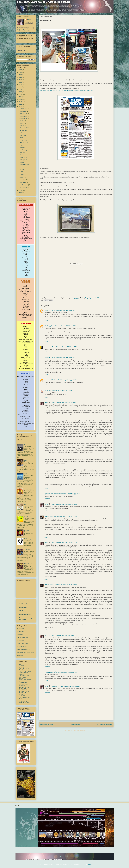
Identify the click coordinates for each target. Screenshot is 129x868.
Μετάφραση (23, 150)
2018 (20, 89)
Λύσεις (22, 174)
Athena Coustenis (22, 646)
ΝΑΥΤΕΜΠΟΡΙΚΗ (24, 687)
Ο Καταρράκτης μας (23, 637)
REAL (20, 700)
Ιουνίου (23, 123)
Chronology (20, 655)
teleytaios (48, 357)
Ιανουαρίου (24, 187)
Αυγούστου (24, 118)
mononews (22, 686)
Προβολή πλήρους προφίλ (24, 30)
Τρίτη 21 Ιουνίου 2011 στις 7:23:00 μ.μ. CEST (64, 326)
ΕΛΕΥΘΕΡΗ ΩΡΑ (24, 673)
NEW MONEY (23, 689)
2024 (20, 75)
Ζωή (26, 474)
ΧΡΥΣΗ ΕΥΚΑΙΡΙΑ (24, 703)
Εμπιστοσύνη (24, 143)
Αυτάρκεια (27, 550)
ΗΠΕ (21, 172)
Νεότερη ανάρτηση (47, 725)
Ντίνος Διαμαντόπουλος (24, 649)
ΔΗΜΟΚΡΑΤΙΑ (23, 667)
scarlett (47, 516)
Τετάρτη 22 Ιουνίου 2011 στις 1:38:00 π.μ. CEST (64, 403)
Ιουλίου (23, 121)
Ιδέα (21, 133)
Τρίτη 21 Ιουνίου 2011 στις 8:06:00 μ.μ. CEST (65, 347)
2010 (20, 190)
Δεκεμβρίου (24, 109)
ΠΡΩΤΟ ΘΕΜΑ (23, 693)
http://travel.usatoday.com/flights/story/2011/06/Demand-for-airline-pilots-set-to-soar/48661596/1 (67, 90)
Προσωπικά (93, 298)
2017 (20, 92)
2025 (20, 72)
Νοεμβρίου (24, 111)
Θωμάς (47, 672)
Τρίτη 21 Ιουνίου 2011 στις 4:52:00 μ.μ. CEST (64, 310)
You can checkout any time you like (25, 619)
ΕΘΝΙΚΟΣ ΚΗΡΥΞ (24, 668)
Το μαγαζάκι (20, 632)
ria (45, 390)
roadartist (48, 310)
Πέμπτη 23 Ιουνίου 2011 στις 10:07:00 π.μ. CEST (63, 516)
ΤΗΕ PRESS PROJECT (25, 697)
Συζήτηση (23, 152)
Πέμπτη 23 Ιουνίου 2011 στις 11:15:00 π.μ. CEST (65, 543)
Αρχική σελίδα (75, 725)
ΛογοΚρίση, (28, 516)
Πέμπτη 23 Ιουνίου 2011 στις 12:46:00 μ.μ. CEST (65, 635)
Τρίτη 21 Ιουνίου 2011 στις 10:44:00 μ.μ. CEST (60, 390)
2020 (20, 84)
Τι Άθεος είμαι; (28, 489)
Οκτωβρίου (24, 114)
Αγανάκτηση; (24, 167)
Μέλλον (22, 162)
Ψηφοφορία (23, 130)
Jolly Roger (22, 611)
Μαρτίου (23, 182)
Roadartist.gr (23, 607)
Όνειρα (87, 298)
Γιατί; (26, 504)
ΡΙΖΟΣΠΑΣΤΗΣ (23, 701)
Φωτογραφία (21, 629)
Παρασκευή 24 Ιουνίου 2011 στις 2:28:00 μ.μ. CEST (64, 672)
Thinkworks (20, 635)
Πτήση (98, 298)
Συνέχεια (22, 155)
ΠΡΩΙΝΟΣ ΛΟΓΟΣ (24, 691)
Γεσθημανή (27, 539)
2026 (20, 70)
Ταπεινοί (22, 138)
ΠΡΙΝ (20, 699)
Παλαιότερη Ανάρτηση (105, 725)
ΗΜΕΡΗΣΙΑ (22, 679)
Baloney (27, 530)
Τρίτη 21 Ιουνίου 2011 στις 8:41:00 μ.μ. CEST (64, 357)
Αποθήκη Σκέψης (24, 604)
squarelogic (48, 347)
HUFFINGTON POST (25, 680)
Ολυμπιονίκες (24, 157)
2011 (20, 107)
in (19, 681)
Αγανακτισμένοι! (25, 165)
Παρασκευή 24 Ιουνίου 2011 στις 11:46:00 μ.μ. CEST (66, 686)
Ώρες (26, 460)
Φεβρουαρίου (24, 185)
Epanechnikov (49, 494)
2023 (20, 77)
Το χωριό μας (21, 640)
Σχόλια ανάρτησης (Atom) (80, 731)
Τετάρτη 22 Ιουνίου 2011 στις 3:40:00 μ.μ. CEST (67, 494)
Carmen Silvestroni (22, 643)
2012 (20, 104)
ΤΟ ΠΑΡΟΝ (22, 696)
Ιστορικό (22, 147)
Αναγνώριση (24, 140)
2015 (20, 97)
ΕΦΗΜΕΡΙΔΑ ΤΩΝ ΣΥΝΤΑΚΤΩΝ (24, 676)
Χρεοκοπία (23, 135)
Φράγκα (22, 170)
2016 (20, 94)
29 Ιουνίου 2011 (25, 128)
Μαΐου (22, 177)
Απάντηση (47, 320)
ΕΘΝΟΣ (21, 670)
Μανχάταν (27, 445)
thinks (46, 403)
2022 (20, 80)
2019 (20, 87)
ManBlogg (48, 326)
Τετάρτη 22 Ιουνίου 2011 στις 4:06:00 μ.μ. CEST (64, 504)
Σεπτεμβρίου (24, 116)
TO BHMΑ (22, 666)
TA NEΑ (21, 694)
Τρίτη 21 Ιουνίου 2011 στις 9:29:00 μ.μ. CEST (64, 380)
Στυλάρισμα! (23, 160)
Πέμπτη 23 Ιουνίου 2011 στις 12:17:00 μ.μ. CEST (63, 585)
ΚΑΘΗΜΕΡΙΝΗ (23, 683)
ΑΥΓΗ (20, 664)
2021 (20, 82)
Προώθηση (23, 145)
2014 (20, 99)
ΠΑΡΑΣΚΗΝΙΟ (23, 690)
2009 (20, 193)
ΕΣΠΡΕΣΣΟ (22, 674)
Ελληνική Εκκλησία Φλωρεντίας (26, 652)
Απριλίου (23, 180)
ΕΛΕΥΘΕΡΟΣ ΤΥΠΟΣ (25, 671)
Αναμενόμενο (28, 563)
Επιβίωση (23, 125)
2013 (20, 102)
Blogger (90, 864)
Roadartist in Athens (25, 614)
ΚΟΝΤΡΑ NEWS (23, 684)
